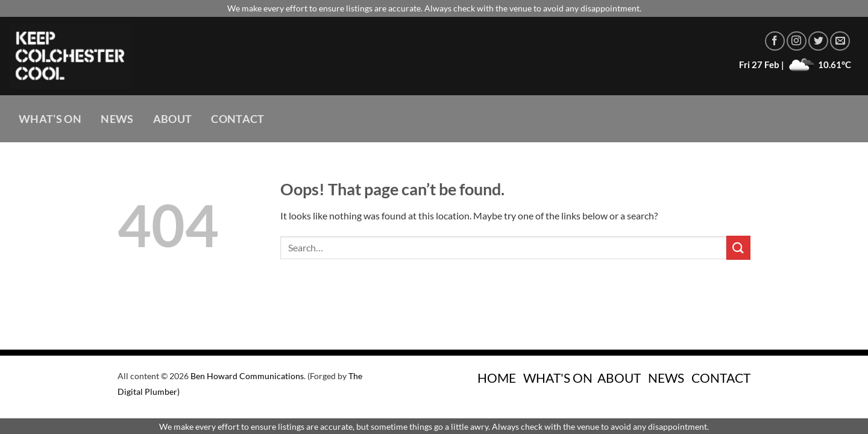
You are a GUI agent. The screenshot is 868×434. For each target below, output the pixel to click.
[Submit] (738, 247)
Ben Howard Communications (247, 376)
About (173, 119)
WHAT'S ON (558, 378)
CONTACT (721, 378)
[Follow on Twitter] (818, 41)
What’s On (50, 119)
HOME (497, 378)
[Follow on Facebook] (775, 41)
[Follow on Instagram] (797, 41)
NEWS (666, 378)
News (117, 119)
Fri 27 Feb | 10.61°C (795, 64)
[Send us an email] (840, 41)
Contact (237, 119)
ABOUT (619, 378)
